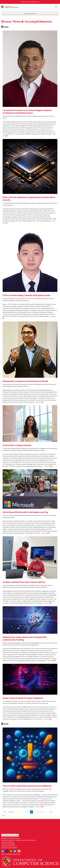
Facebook (3, 851)
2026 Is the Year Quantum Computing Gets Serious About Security (29, 199)
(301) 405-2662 (13, 848)
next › (52, 812)
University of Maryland (30, 2)
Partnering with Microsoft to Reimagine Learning (25, 512)
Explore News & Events (30, 14)
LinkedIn (15, 851)
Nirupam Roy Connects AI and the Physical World (25, 381)
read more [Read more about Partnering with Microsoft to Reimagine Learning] (45, 533)
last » (4, 815)
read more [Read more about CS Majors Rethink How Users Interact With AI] (47, 603)
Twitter (7, 851)
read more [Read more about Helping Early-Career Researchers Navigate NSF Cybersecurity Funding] (52, 661)
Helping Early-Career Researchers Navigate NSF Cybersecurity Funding (25, 638)
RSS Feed (19, 851)
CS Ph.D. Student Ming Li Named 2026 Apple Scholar (26, 295)
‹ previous (11, 812)
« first (4, 812)
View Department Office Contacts (10, 835)
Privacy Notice (16, 854)
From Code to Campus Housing (17, 445)
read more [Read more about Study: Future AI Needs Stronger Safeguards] (47, 719)
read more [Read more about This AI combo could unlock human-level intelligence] (39, 807)
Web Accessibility (6, 854)
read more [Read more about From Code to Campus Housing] (48, 466)
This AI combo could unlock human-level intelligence (27, 786)
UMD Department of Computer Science (24, 7)
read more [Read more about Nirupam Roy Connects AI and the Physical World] (39, 402)
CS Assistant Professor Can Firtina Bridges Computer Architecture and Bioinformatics (27, 112)
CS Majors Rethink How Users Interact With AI (24, 582)
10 (43, 812)
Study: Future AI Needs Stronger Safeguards (23, 698)
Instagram (11, 851)
